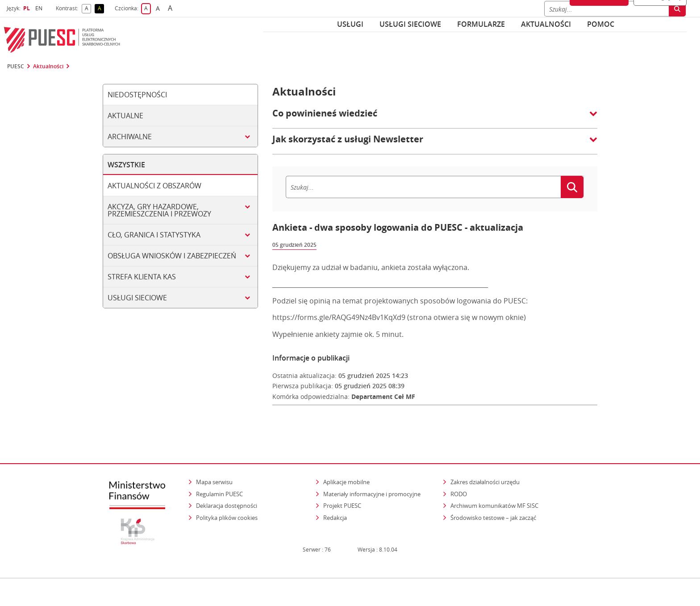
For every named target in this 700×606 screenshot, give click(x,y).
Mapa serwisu (214, 465)
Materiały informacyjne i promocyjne (372, 476)
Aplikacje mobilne (346, 465)
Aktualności (546, 24)
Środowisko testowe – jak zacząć (494, 500)
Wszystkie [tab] (126, 165)
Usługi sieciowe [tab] (137, 298)
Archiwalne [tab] (130, 137)
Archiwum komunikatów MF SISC (494, 488)
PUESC (16, 66)
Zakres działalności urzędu (486, 464)
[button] (435, 118)
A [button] (88, 9)
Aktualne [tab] (125, 116)
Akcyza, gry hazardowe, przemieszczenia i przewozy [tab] (159, 210)
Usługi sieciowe (410, 24)
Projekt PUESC (342, 488)
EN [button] (40, 8)
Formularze (481, 24)
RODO (459, 476)
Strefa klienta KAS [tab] (142, 277)
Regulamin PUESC (219, 476)
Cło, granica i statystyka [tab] (154, 235)
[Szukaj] (423, 187)
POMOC (601, 24)
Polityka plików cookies (227, 500)
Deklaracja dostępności (227, 488)
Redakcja (335, 500)
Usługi (350, 24)
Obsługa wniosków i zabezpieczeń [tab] (172, 256)
